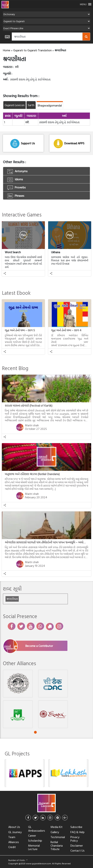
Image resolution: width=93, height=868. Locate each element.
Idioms (15, 179)
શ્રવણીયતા (12, 599)
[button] (83, 4)
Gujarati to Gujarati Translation (32, 50)
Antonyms (17, 171)
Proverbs (17, 188)
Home (7, 50)
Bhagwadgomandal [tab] (50, 105)
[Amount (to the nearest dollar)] (47, 37)
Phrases (16, 196)
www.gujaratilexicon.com (39, 863)
